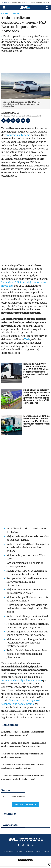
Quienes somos (7, 852)
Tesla (27, 339)
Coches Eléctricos (10, 14)
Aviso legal (29, 852)
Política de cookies (42, 852)
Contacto (19, 852)
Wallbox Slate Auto (18, 2)
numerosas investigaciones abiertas (22, 680)
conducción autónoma (17, 135)
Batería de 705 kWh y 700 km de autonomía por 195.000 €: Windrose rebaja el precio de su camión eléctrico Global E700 (36, 370)
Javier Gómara (10, 113)
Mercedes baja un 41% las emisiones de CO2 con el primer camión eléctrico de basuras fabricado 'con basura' (37, 421)
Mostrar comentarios (26, 805)
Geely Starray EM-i (35, 2)
